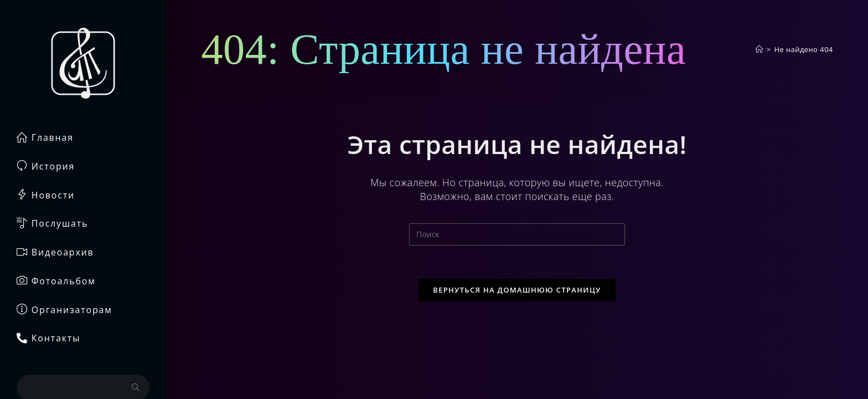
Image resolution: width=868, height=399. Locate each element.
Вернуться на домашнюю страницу (517, 290)
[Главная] (759, 49)
